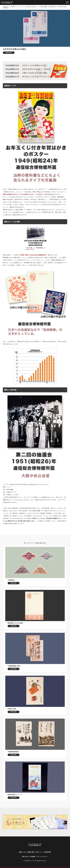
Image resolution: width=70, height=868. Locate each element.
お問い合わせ (26, 857)
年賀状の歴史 (31, 852)
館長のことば (23, 852)
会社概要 (33, 857)
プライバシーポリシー (42, 857)
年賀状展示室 (47, 852)
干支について (39, 852)
